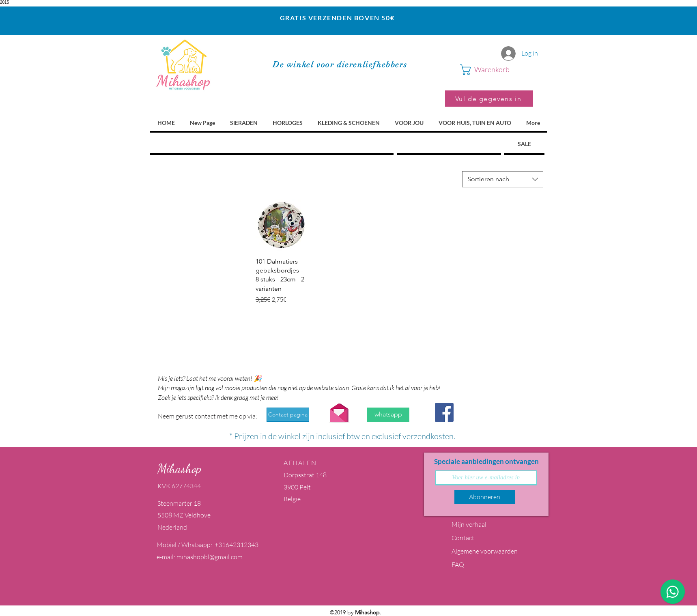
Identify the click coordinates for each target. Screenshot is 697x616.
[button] (497, 70)
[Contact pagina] (288, 415)
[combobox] (503, 179)
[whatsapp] (388, 415)
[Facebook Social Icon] (444, 412)
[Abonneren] (485, 497)
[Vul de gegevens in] (489, 99)
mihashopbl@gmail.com (210, 557)
